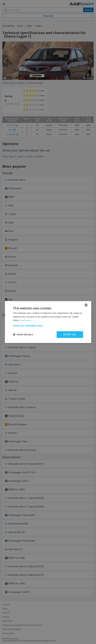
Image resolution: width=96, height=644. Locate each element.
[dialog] (48, 322)
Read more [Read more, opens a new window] (26, 320)
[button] (48, 326)
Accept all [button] (70, 334)
